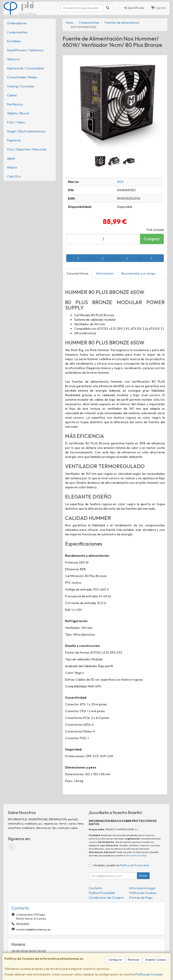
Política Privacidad (102, 893)
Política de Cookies (149, 974)
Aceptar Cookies (156, 960)
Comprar (152, 239)
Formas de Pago (141, 898)
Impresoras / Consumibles (26, 68)
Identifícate (134, 8)
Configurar (115, 960)
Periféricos (15, 104)
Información (105, 273)
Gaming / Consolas (21, 86)
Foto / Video (16, 122)
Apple (11, 158)
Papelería (14, 140)
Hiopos (12, 167)
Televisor (14, 59)
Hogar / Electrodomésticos (26, 131)
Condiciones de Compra (106, 898)
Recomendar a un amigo (139, 273)
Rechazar (134, 960)
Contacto (96, 888)
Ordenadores (17, 23)
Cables (12, 95)
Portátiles (14, 41)
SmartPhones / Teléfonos (25, 50)
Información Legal (142, 888)
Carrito (159, 8)
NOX (120, 182)
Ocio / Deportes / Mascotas (27, 149)
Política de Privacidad (135, 856)
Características (77, 273)
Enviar (143, 876)
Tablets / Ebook (18, 113)
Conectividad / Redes (22, 77)
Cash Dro (14, 176)
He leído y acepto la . (122, 865)
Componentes (17, 32)
